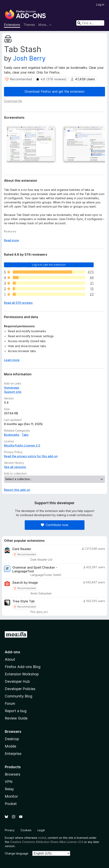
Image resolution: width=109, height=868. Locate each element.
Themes (29, 25)
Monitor (11, 796)
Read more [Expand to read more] (11, 240)
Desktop (12, 739)
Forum (10, 703)
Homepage (12, 388)
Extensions (12, 25)
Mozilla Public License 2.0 (22, 445)
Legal (41, 830)
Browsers (13, 774)
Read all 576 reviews (18, 303)
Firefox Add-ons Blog (23, 667)
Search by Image (25, 583)
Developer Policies (20, 689)
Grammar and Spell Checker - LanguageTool (35, 569)
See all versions (15, 467)
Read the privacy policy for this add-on (31, 456)
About (10, 659)
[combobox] (90, 23)
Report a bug (16, 711)
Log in (100, 4)
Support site (13, 392)
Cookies (26, 830)
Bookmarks (12, 435)
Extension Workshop (22, 674)
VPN (9, 782)
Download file (13, 101)
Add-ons (12, 652)
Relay (9, 789)
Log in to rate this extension (49, 265)
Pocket (11, 804)
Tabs (25, 435)
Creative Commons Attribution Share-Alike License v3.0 (47, 842)
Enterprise (13, 754)
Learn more (12, 360)
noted (42, 838)
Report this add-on (17, 490)
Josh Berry (29, 58)
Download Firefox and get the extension (55, 91)
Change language (17, 853)
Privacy (10, 830)
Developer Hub (17, 681)
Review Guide (16, 718)
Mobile (10, 746)
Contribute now (55, 525)
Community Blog (19, 696)
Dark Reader (22, 549)
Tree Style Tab (24, 601)
